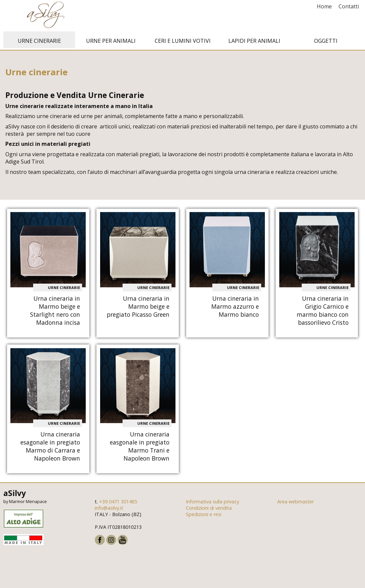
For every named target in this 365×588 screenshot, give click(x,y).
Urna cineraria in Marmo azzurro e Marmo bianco (235, 307)
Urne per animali (111, 41)
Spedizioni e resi (204, 515)
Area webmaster (296, 502)
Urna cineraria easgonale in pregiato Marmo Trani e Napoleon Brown (140, 447)
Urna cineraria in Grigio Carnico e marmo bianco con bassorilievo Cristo (323, 311)
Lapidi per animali (254, 41)
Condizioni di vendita (209, 508)
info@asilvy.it (109, 508)
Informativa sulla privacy (212, 502)
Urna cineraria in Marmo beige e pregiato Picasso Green (138, 307)
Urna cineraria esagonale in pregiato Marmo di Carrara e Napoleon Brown (50, 447)
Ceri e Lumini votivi (183, 41)
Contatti (349, 6)
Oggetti (326, 41)
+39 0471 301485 (118, 502)
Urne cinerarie (39, 41)
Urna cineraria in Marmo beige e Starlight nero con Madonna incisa (55, 311)
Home (324, 6)
